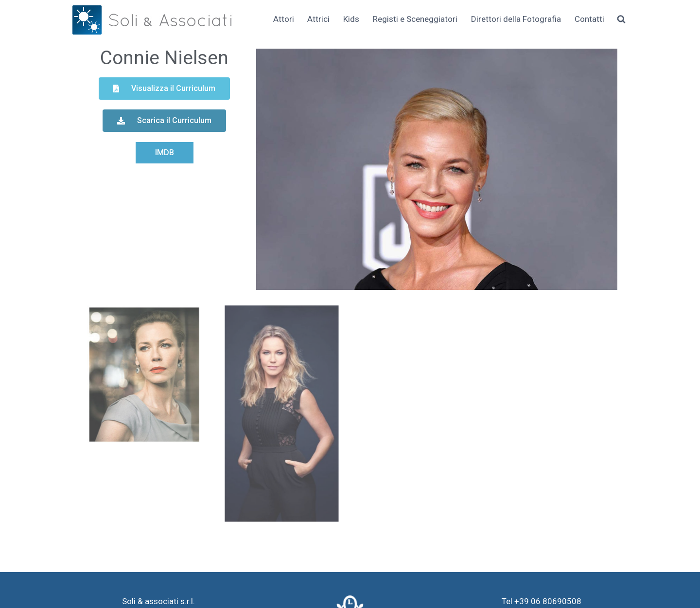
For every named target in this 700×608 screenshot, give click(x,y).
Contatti (589, 19)
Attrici (318, 19)
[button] (164, 89)
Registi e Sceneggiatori (415, 19)
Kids (351, 19)
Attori (284, 19)
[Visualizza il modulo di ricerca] (621, 19)
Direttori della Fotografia (516, 19)
